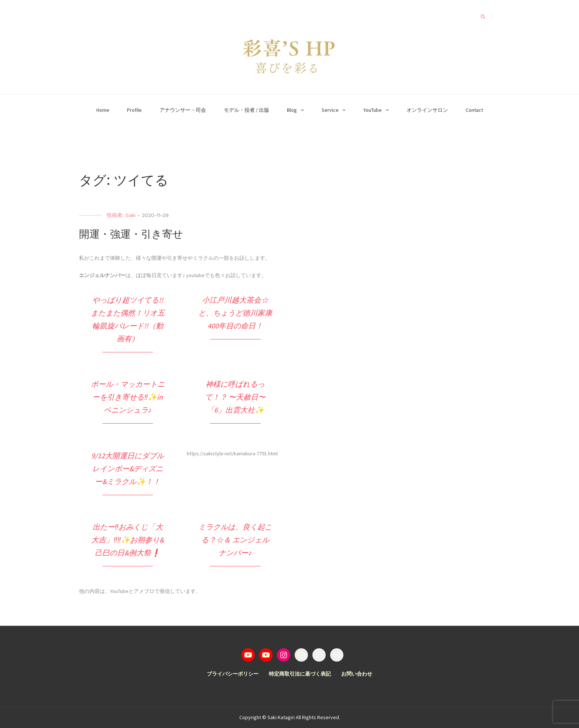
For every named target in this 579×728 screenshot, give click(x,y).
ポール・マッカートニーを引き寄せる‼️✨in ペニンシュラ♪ (128, 397)
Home (103, 110)
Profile (134, 110)
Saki (131, 215)
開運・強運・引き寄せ (131, 234)
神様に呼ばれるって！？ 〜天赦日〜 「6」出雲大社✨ (235, 397)
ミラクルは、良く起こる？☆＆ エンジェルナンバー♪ (235, 540)
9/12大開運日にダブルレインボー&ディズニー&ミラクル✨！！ (128, 468)
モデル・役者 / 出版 (246, 110)
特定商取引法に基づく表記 (300, 674)
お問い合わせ (357, 674)
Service (330, 110)
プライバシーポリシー (233, 674)
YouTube (373, 110)
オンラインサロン (427, 110)
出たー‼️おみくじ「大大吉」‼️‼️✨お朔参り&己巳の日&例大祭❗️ (128, 540)
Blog (292, 110)
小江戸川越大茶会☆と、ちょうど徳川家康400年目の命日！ (235, 313)
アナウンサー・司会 (183, 110)
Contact (474, 110)
